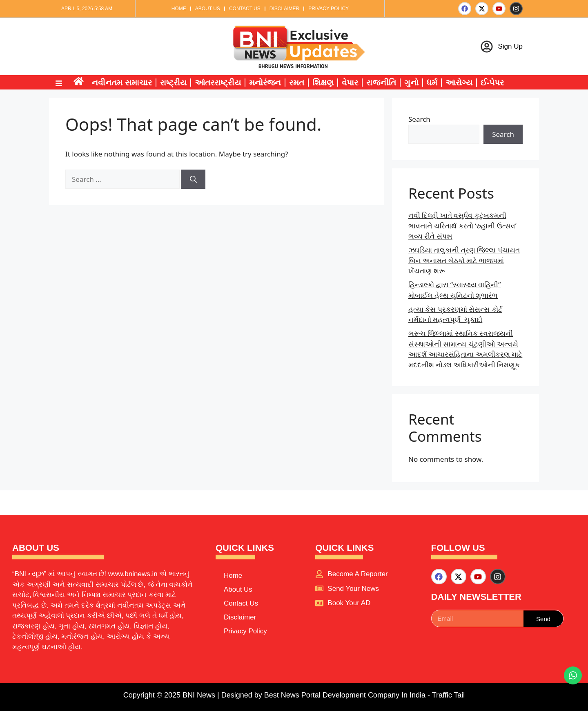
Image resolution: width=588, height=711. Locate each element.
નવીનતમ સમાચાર (122, 83)
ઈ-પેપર (492, 83)
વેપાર (350, 83)
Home (179, 9)
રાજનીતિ (381, 83)
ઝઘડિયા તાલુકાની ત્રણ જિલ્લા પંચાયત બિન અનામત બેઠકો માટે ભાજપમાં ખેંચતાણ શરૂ (464, 260)
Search (419, 119)
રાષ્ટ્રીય (173, 83)
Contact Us (245, 9)
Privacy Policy (329, 9)
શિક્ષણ (323, 83)
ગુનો (411, 83)
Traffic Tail (449, 695)
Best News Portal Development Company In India (346, 695)
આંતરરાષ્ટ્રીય (218, 83)
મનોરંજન (265, 83)
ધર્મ (432, 83)
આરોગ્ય (459, 83)
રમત (297, 83)
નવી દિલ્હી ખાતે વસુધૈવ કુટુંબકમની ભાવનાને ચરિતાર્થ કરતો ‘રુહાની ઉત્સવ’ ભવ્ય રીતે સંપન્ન (462, 226)
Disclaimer (284, 9)
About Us (208, 9)
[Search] (193, 179)
